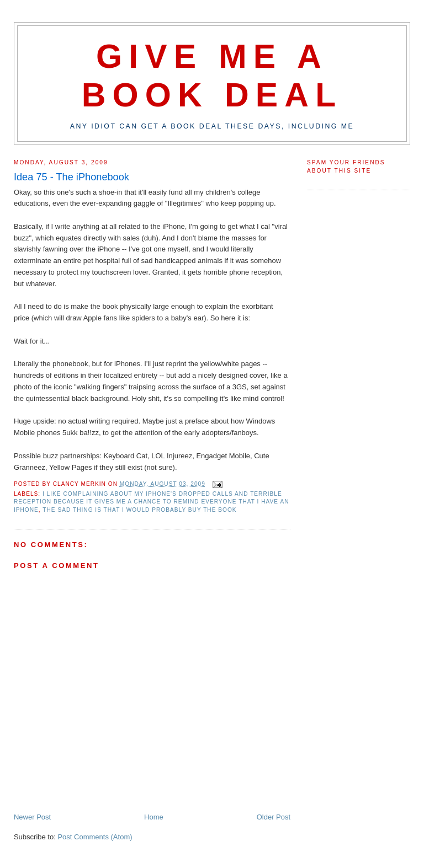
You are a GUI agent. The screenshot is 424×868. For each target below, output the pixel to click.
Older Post (274, 817)
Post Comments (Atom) (95, 837)
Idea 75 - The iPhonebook (71, 177)
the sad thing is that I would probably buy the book (139, 510)
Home (154, 817)
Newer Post (32, 817)
